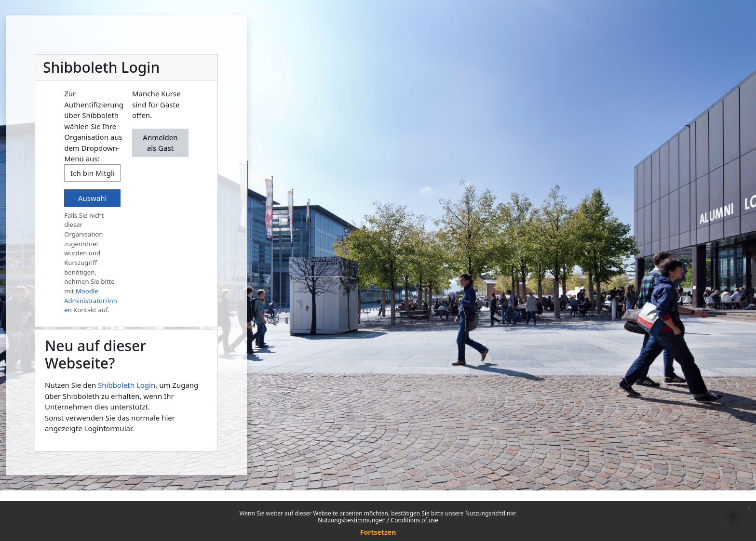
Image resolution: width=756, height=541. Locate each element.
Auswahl (92, 198)
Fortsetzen (378, 532)
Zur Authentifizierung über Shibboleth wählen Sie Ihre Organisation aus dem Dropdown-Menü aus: (94, 126)
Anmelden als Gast (160, 143)
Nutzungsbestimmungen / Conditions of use (378, 520)
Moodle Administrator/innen (91, 300)
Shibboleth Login (127, 385)
